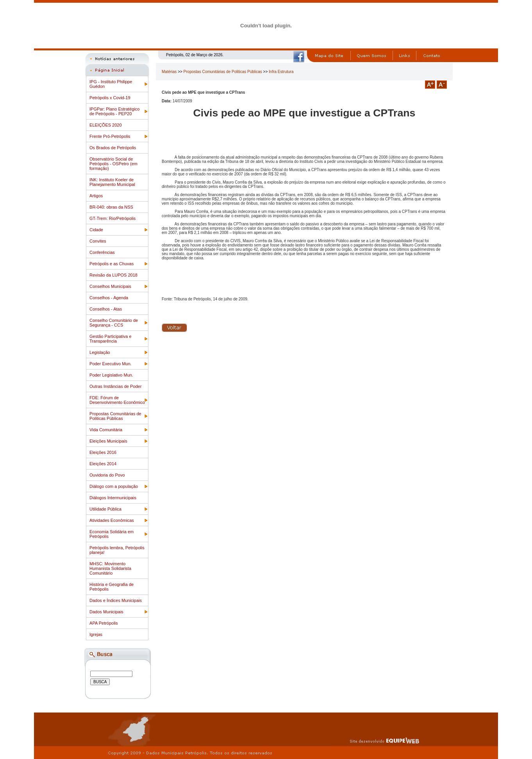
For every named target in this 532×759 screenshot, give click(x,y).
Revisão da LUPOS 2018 (113, 275)
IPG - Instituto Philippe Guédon (111, 84)
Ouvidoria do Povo (107, 475)
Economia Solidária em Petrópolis (112, 534)
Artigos (96, 196)
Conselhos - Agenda (109, 298)
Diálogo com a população (114, 486)
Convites (98, 241)
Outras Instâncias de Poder (115, 386)
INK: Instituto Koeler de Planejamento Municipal (112, 182)
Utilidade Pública (105, 509)
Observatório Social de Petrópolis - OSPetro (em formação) (113, 164)
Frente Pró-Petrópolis (110, 136)
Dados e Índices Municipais (116, 600)
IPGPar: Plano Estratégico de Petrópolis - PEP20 (114, 111)
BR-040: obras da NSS (111, 207)
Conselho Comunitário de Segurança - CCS (114, 323)
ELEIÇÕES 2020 (106, 125)
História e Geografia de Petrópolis (112, 587)
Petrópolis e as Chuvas (112, 264)
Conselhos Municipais (110, 286)
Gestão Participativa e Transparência (111, 339)
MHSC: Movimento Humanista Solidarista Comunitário (110, 568)
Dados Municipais (106, 612)
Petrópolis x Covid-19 (110, 98)
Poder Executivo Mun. (111, 364)
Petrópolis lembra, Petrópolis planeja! (117, 550)
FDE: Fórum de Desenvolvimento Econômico (117, 400)
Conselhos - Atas (106, 309)
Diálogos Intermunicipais (113, 498)
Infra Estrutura (281, 72)
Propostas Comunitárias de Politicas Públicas (115, 416)
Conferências (102, 252)
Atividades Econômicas (112, 520)
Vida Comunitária (106, 430)
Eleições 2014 (103, 464)
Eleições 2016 (103, 452)
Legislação (100, 352)
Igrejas (96, 634)
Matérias (169, 72)
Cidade (96, 230)
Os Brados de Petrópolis (113, 148)
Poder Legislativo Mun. (111, 375)
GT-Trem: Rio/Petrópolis (112, 218)
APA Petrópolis (104, 623)
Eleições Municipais (108, 441)
